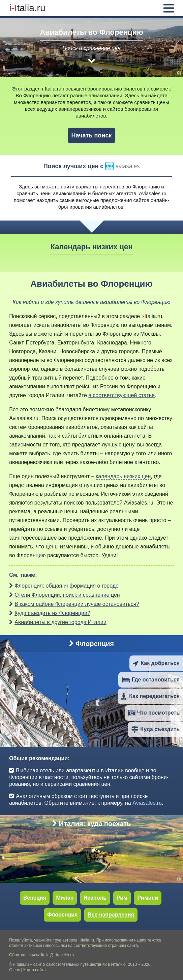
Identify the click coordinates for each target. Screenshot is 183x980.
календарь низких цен (123, 476)
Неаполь (95, 898)
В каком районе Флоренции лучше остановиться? (77, 604)
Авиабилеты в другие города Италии (60, 622)
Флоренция (92, 644)
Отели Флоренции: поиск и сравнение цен (67, 595)
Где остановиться (151, 680)
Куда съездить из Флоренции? (52, 613)
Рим (122, 898)
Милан (65, 898)
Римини (148, 898)
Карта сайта (35, 970)
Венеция (35, 898)
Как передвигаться (150, 696)
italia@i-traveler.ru (57, 955)
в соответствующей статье (121, 395)
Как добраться (156, 663)
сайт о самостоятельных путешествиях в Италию (80, 964)
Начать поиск (92, 135)
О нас (14, 970)
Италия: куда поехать (92, 824)
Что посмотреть (154, 713)
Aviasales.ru (152, 193)
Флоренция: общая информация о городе (67, 586)
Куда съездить (155, 729)
